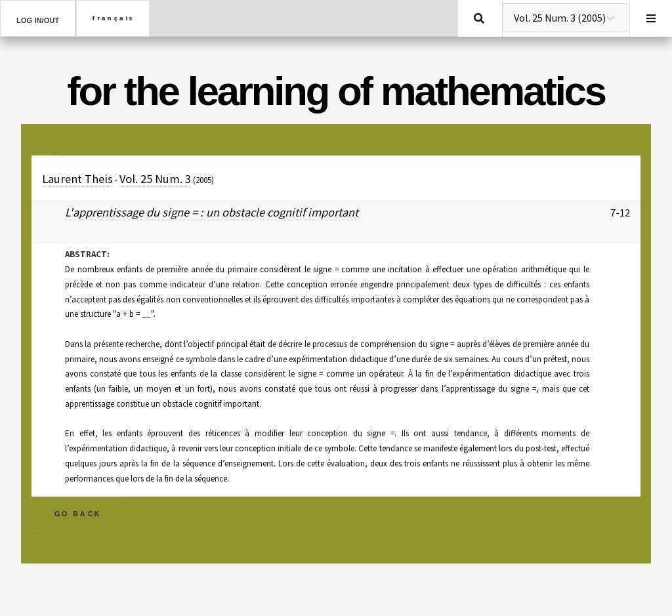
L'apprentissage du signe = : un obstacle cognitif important (212, 212)
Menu (651, 18)
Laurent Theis (77, 179)
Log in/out (38, 20)
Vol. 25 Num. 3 (155, 179)
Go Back (78, 514)
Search (479, 18)
